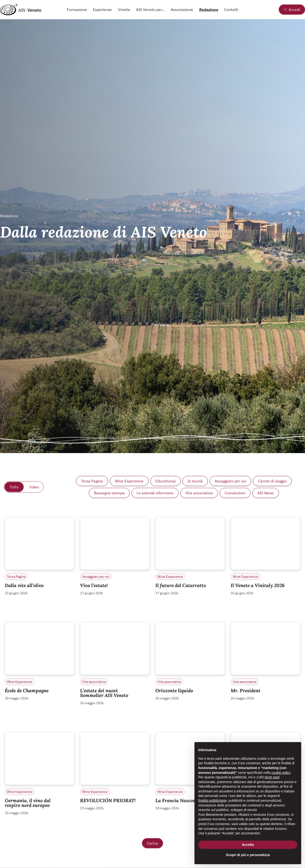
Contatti (231, 10)
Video (34, 487)
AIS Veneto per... (150, 10)
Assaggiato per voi (230, 481)
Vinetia (124, 10)
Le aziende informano (155, 493)
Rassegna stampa (109, 493)
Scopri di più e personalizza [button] (248, 855)
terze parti (272, 777)
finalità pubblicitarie (212, 801)
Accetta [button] (248, 845)
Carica (152, 843)
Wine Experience (129, 481)
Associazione (182, 10)
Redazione (209, 10)
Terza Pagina (92, 481)
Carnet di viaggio (272, 481)
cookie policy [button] (281, 773)
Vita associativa (199, 493)
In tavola (195, 481)
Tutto (14, 487)
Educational (165, 481)
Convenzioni (235, 493)
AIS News (266, 493)
